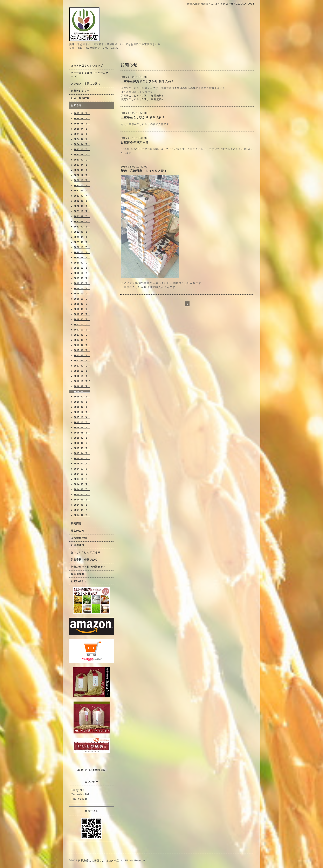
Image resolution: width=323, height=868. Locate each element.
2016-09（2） (82, 386)
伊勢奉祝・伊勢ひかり (84, 560)
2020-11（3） (82, 247)
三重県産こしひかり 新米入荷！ (143, 117)
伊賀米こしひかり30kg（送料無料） (143, 99)
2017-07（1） (82, 345)
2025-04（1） (82, 129)
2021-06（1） (82, 232)
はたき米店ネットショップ (87, 66)
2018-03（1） (82, 319)
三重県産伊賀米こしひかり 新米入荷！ (147, 81)
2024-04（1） (82, 144)
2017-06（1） (82, 350)
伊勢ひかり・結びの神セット (88, 567)
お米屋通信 (78, 545)
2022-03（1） (82, 206)
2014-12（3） (82, 469)
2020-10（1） (82, 252)
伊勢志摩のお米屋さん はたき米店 (99, 861)
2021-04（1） (82, 237)
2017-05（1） (82, 355)
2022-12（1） (82, 175)
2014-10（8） (82, 479)
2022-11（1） (82, 180)
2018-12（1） (82, 288)
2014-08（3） (82, 489)
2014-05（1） (82, 505)
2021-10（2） (82, 211)
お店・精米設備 (80, 98)
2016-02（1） (82, 407)
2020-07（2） (82, 263)
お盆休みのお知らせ (135, 142)
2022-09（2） (82, 191)
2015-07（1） (82, 438)
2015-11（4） (82, 417)
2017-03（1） (82, 361)
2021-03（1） (82, 242)
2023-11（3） (82, 149)
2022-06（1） (82, 201)
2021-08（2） (82, 221)
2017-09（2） (82, 335)
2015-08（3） (82, 433)
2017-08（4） (82, 340)
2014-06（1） (82, 500)
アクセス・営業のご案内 (86, 84)
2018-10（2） (82, 299)
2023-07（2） (82, 160)
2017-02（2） (82, 366)
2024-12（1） (82, 134)
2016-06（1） (82, 402)
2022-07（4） (82, 196)
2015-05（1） (82, 448)
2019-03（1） (82, 283)
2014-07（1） (82, 494)
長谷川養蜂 (78, 574)
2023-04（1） (82, 165)
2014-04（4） (82, 510)
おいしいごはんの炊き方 (86, 552)
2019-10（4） (82, 273)
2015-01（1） (82, 464)
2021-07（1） (82, 227)
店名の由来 (78, 531)
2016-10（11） (83, 381)
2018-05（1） (82, 314)
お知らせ (76, 105)
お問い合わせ (79, 581)
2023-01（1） (82, 170)
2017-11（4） (82, 324)
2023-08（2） (82, 155)
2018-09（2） (82, 304)
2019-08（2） (82, 278)
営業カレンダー (80, 91)
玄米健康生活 (79, 538)
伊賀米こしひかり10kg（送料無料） (143, 96)
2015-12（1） (82, 412)
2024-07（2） (82, 139)
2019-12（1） (82, 268)
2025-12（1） (82, 113)
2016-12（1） (82, 371)
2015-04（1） (82, 453)
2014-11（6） (82, 474)
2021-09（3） (82, 216)
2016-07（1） (82, 397)
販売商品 (76, 524)
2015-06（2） (82, 443)
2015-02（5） (82, 458)
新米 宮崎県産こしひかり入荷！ (144, 171)
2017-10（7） (82, 330)
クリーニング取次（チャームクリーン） (91, 75)
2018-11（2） (82, 294)
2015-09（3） (82, 428)
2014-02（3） (82, 515)
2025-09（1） (82, 118)
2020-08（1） (82, 258)
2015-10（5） (82, 422)
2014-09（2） (82, 484)
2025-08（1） (82, 124)
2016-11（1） (82, 376)
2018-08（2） (82, 309)
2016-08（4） (82, 391)
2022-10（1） (82, 185)
